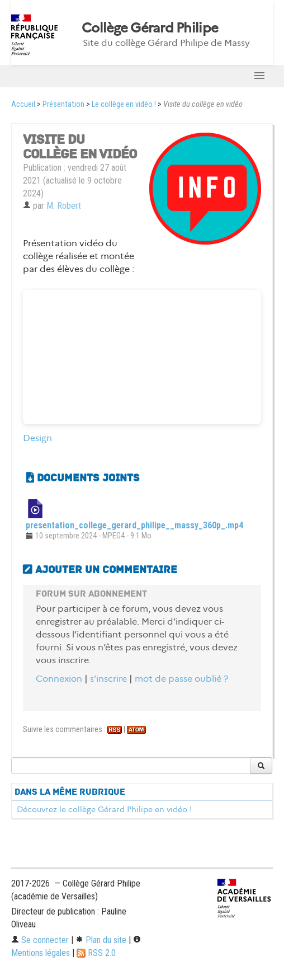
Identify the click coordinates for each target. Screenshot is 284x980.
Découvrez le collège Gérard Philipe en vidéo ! (104, 809)
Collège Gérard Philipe (150, 28)
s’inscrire (108, 679)
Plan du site (101, 940)
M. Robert (64, 206)
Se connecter (40, 940)
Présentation (63, 104)
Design (37, 438)
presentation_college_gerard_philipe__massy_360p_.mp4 (134, 525)
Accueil (23, 104)
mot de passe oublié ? (181, 679)
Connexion (59, 679)
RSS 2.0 (96, 953)
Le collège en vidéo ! (124, 104)
